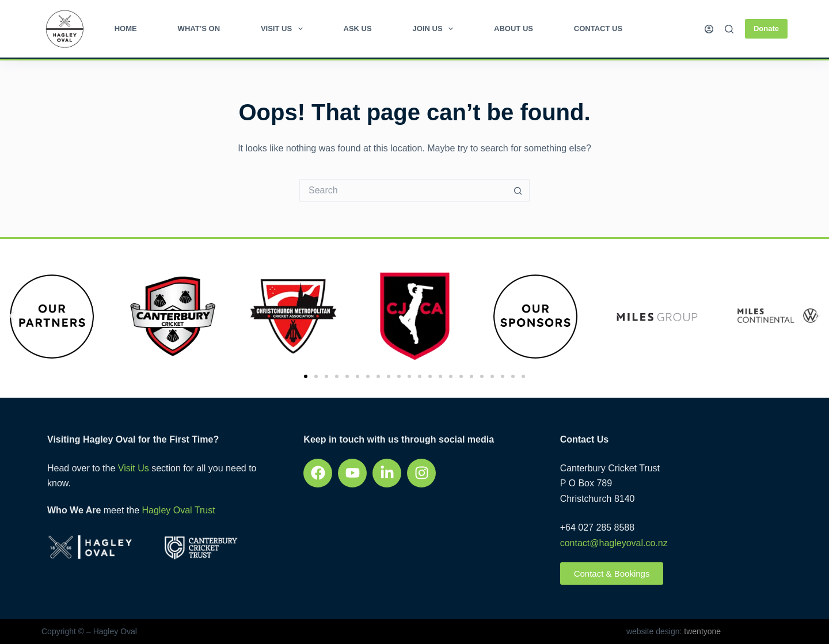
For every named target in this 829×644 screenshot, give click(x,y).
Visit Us (284, 29)
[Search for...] (403, 190)
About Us (514, 28)
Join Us (436, 29)
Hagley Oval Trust (178, 510)
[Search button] (518, 190)
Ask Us (358, 28)
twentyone (701, 631)
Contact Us (598, 28)
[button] (12, 316)
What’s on (199, 28)
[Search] (729, 29)
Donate (766, 28)
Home (126, 28)
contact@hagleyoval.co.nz (614, 543)
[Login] (709, 29)
